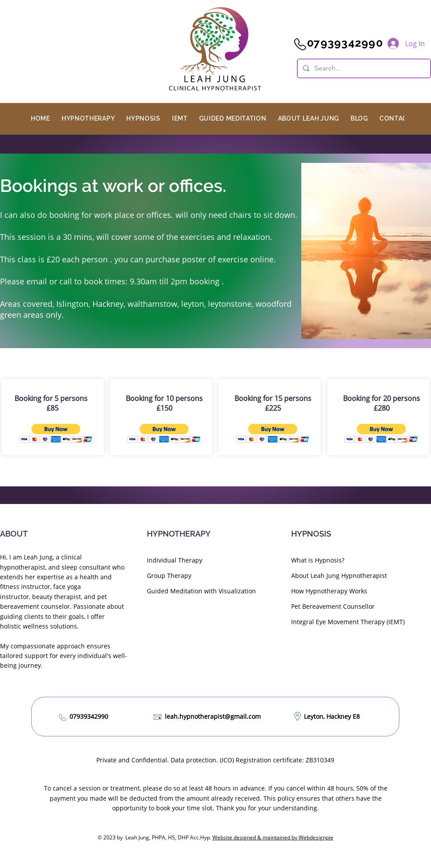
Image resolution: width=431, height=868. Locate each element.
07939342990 (89, 716)
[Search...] (363, 68)
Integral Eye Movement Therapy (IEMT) (348, 622)
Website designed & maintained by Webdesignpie (273, 837)
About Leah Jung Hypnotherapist (339, 576)
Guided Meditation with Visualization (201, 591)
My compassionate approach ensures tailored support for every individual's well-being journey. (64, 656)
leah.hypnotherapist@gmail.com (213, 716)
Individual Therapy (175, 560)
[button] (88, 118)
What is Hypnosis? (318, 560)
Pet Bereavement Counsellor (333, 606)
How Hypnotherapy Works (329, 591)
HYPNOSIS (311, 534)
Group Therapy (169, 576)
